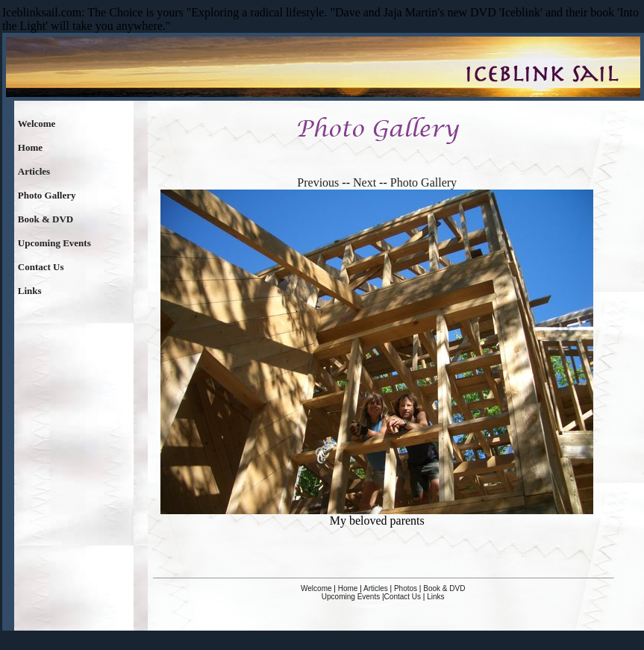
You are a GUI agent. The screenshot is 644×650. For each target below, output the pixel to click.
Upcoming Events (54, 243)
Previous (318, 182)
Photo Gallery (47, 195)
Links (30, 291)
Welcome (37, 124)
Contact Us (41, 267)
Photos (406, 588)
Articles (34, 171)
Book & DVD (46, 219)
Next (365, 182)
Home (30, 147)
